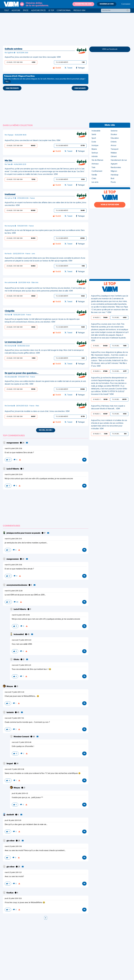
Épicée (26, 11)
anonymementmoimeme (17, 585)
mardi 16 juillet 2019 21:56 (13, 449)
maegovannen (13, 443)
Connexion (126, 4)
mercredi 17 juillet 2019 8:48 (22, 742)
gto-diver (11, 841)
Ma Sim (8, 161)
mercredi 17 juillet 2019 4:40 (14, 692)
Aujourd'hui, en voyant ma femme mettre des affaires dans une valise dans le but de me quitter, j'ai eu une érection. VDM (45, 204)
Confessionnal (64, 11)
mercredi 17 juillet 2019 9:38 (14, 769)
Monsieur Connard (22, 737)
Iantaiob (10, 713)
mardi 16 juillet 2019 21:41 (13, 539)
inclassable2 (19, 634)
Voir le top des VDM (110, 205)
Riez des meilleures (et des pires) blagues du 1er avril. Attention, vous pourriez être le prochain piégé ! (45, 79)
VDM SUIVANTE (80, 88)
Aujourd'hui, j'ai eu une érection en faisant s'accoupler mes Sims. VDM (32, 141)
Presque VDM (79, 11)
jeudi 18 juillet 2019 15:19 (13, 820)
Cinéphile (10, 311)
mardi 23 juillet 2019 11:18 (13, 847)
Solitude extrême (14, 49)
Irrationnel (10, 195)
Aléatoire (16, 11)
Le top (51, 11)
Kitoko (17, 660)
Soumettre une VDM (83, 4)
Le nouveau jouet (13, 342)
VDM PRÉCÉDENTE (12, 88)
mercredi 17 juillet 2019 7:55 (14, 718)
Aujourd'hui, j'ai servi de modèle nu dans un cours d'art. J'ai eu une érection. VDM (37, 411)
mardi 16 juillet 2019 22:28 (14, 591)
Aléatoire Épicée (38, 11)
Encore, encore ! (46, 430)
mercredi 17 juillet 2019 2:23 (21, 665)
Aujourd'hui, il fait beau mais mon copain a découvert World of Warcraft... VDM (108, 407)
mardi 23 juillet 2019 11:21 (13, 873)
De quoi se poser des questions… (22, 373)
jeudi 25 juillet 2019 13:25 (13, 899)
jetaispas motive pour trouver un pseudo (24, 533)
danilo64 (10, 815)
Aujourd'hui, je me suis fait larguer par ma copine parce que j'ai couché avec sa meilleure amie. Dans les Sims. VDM (45, 232)
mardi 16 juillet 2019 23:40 (14, 475)
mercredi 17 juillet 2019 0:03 (21, 640)
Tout (7, 11)
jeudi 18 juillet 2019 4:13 (20, 794)
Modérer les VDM (107, 4)
